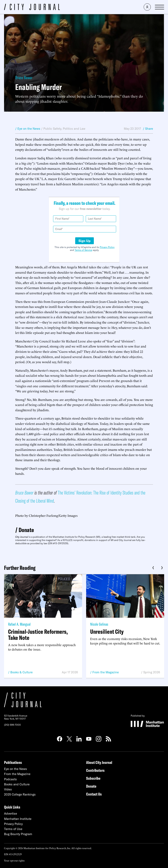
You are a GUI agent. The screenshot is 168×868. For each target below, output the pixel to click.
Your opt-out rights (14, 860)
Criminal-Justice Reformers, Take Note (38, 635)
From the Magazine (106, 672)
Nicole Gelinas (99, 624)
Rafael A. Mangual (19, 624)
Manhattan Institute (18, 819)
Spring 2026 (152, 672)
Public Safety (52, 129)
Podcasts (10, 779)
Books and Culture (17, 784)
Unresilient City (107, 632)
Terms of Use (13, 829)
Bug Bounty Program (18, 834)
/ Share (148, 129)
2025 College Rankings (20, 794)
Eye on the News (16, 769)
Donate (26, 530)
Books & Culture (21, 672)
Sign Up (85, 241)
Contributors (95, 770)
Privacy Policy (107, 247)
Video (8, 789)
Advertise (11, 813)
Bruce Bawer (24, 78)
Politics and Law (74, 129)
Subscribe (93, 778)
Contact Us (94, 794)
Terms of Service (83, 250)
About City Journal (99, 762)
